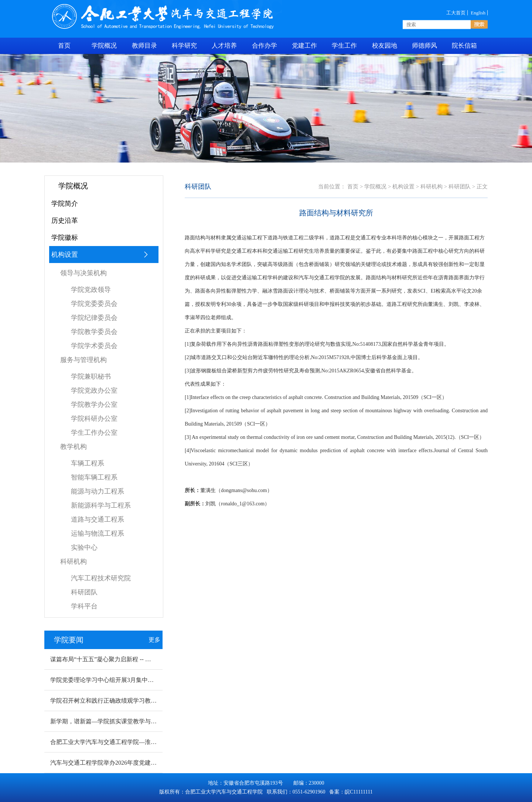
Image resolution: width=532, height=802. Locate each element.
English (478, 13)
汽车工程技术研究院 (101, 578)
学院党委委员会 (94, 304)
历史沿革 (65, 221)
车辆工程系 (88, 463)
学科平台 (84, 606)
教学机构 (74, 447)
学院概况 (104, 46)
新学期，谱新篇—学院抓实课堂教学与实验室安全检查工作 (127, 721)
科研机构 (74, 562)
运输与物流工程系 (98, 533)
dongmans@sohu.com (244, 490)
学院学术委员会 (94, 346)
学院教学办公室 (94, 405)
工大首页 (456, 13)
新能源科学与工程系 (101, 505)
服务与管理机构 (83, 360)
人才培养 (224, 46)
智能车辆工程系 (94, 477)
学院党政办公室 (94, 390)
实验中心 (84, 547)
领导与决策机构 (83, 273)
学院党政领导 (91, 290)
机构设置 (100, 255)
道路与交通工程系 (98, 519)
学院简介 (65, 204)
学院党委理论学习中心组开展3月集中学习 (105, 680)
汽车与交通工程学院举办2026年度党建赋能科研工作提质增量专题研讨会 (145, 763)
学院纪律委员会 (94, 318)
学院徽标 (65, 238)
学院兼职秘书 (91, 376)
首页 (353, 187)
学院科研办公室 (94, 419)
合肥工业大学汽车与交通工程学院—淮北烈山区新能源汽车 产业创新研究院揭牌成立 (160, 742)
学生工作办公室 (94, 433)
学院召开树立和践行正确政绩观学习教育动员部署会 (118, 701)
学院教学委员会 (94, 332)
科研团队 (84, 592)
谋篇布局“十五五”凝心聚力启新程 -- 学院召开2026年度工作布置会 (136, 659)
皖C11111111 (359, 792)
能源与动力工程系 (98, 491)
